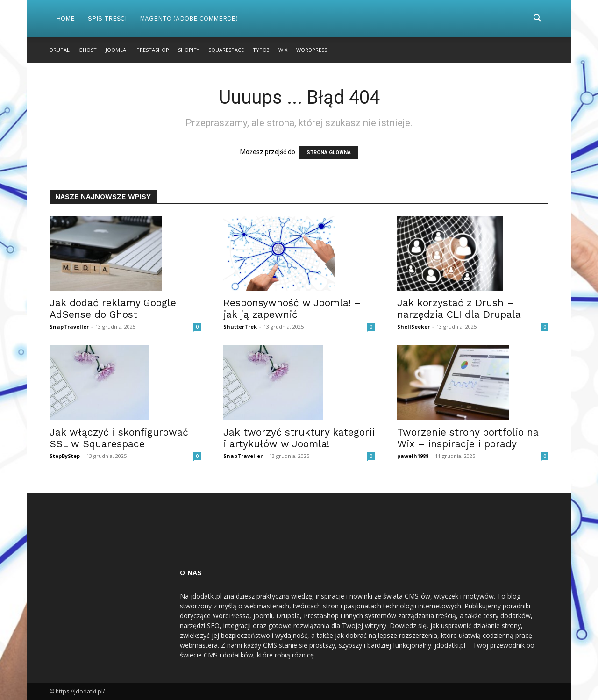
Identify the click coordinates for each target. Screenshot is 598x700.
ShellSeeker (413, 326)
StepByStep (65, 456)
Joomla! (117, 50)
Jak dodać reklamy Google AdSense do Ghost (113, 308)
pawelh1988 (413, 456)
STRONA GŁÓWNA (329, 153)
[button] (537, 19)
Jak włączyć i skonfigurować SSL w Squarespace (119, 438)
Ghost (88, 50)
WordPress (312, 50)
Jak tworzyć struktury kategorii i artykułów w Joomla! (299, 438)
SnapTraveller (69, 326)
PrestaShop (153, 50)
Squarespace (226, 50)
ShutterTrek (240, 326)
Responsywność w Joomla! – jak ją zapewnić (292, 308)
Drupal (60, 50)
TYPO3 (261, 50)
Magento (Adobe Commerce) (189, 18)
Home (65, 18)
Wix (283, 50)
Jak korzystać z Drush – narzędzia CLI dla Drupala (459, 308)
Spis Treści (107, 18)
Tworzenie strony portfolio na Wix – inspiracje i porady (468, 438)
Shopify (189, 50)
